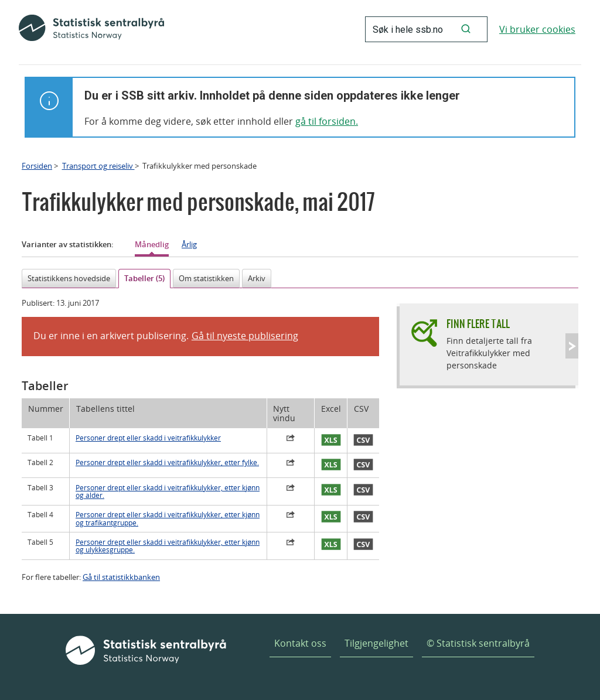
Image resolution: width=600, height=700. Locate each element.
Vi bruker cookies (537, 29)
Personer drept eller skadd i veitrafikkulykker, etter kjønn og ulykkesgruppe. (168, 546)
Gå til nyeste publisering (245, 336)
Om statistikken (206, 278)
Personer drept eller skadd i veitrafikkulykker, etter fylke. (167, 462)
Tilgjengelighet (376, 643)
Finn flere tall (478, 324)
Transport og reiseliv (98, 166)
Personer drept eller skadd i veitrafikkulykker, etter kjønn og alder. (168, 491)
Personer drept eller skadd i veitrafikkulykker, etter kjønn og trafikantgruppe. (168, 518)
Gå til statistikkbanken (121, 577)
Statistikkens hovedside (69, 278)
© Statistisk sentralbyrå (478, 643)
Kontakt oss (300, 643)
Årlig (189, 244)
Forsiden (37, 166)
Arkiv (257, 278)
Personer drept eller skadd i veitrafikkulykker (148, 438)
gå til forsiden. (327, 121)
